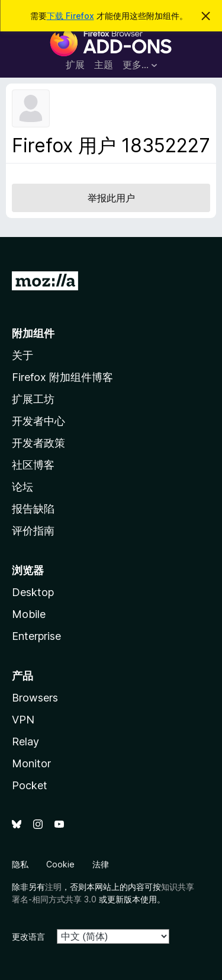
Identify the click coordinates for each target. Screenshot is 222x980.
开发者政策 (38, 443)
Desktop (33, 592)
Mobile (29, 614)
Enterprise (36, 636)
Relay (25, 742)
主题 (104, 65)
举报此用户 (111, 198)
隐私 (20, 864)
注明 (53, 887)
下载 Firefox (70, 16)
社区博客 (33, 465)
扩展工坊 (33, 399)
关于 (22, 355)
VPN (23, 720)
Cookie (60, 864)
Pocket (30, 785)
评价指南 (33, 531)
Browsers (35, 698)
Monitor (31, 763)
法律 (101, 864)
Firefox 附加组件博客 (62, 377)
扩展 (75, 65)
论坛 (22, 487)
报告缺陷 (33, 509)
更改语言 (28, 936)
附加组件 (33, 333)
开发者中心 (38, 421)
